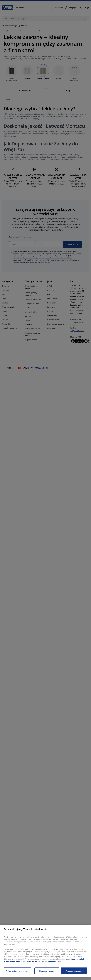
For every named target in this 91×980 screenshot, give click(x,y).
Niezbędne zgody (47, 971)
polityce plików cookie (51, 961)
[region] (45, 951)
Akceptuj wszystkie (74, 971)
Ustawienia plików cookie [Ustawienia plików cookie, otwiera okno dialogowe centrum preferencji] (17, 971)
